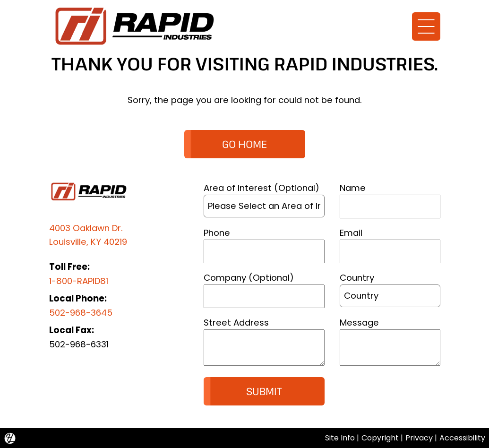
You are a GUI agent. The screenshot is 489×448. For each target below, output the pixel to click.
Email (351, 233)
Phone (217, 233)
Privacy (419, 438)
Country (357, 278)
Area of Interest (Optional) (262, 188)
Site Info (340, 438)
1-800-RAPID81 (79, 281)
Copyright (380, 438)
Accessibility (462, 438)
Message (359, 323)
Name (353, 188)
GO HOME (244, 144)
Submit (264, 391)
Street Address (236, 323)
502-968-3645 (81, 313)
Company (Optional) (249, 278)
